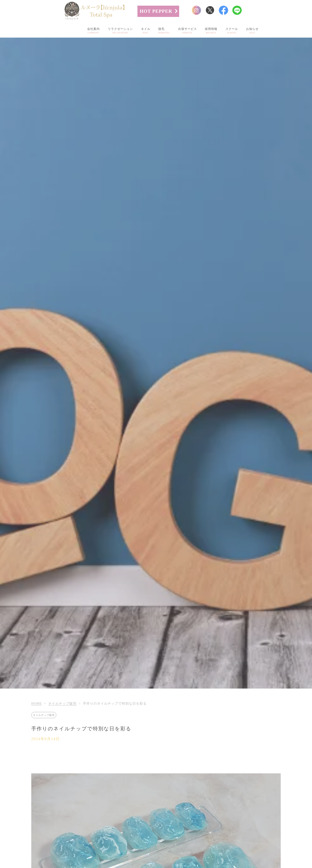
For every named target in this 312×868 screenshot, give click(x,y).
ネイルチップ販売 (62, 703)
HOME (37, 703)
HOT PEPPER (156, 11)
